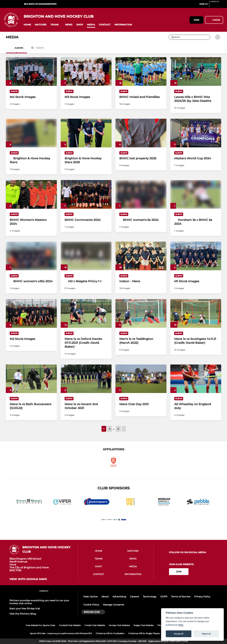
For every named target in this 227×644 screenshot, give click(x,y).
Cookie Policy (91, 605)
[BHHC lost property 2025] (141, 133)
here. (181, 625)
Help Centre (91, 597)
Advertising (119, 597)
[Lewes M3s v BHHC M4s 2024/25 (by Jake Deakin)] (196, 71)
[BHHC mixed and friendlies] (141, 71)
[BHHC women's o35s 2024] (31, 281)
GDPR (164, 597)
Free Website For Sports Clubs (40, 625)
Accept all (179, 634)
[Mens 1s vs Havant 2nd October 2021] (86, 379)
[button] (27, 25)
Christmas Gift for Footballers (110, 633)
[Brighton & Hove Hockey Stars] (31, 160)
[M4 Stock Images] (31, 71)
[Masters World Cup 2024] (196, 133)
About (105, 597)
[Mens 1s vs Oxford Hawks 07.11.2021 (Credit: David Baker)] (86, 313)
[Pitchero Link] (217, 5)
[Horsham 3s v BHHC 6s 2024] (196, 222)
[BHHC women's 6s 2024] (141, 220)
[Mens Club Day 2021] (141, 379)
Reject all (206, 634)
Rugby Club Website (144, 625)
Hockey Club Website (119, 625)
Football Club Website (70, 625)
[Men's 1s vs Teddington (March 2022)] (141, 313)
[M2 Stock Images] (31, 313)
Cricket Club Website (95, 625)
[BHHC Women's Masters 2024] (31, 194)
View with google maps (28, 579)
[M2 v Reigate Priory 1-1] (86, 281)
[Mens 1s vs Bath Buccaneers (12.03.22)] (31, 379)
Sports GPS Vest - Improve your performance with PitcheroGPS (61, 633)
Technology (150, 597)
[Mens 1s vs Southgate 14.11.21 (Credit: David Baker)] (196, 313)
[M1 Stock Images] (196, 256)
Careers (134, 597)
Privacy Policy (202, 597)
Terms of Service (181, 597)
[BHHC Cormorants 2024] (86, 194)
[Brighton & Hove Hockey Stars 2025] (86, 133)
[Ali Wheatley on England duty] (196, 379)
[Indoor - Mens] (141, 256)
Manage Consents (113, 605)
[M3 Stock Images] (86, 71)
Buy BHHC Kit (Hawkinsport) (40, 4)
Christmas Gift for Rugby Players (144, 633)
